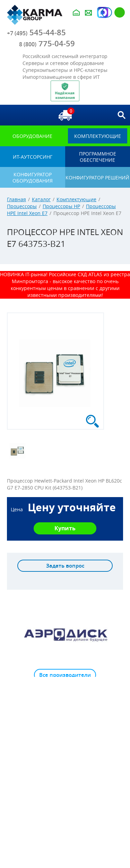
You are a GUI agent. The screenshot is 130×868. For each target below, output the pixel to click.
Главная (16, 199)
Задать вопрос (65, 566)
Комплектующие (76, 199)
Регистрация (120, 12)
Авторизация (107, 12)
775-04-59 (47, 44)
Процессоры (22, 206)
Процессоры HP (61, 206)
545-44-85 (36, 32)
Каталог (41, 199)
